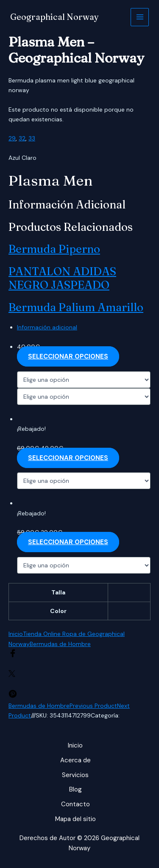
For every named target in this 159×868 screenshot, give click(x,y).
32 (22, 138)
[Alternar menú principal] (140, 17)
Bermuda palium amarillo (76, 307)
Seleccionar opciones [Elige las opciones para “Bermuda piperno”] (68, 356)
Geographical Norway (54, 17)
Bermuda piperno (54, 249)
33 (32, 138)
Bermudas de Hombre (60, 644)
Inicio (16, 634)
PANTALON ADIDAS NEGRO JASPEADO (62, 278)
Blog (75, 789)
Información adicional (47, 327)
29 (12, 138)
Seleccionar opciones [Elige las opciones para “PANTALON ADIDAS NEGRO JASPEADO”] (68, 458)
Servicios (75, 775)
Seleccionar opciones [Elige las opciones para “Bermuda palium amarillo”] (68, 542)
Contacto (75, 804)
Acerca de (75, 760)
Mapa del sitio (75, 819)
